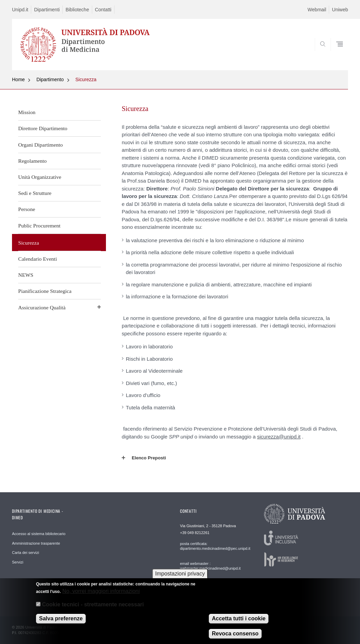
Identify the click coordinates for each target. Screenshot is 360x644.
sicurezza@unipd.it (279, 437)
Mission (27, 112)
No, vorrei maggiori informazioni (101, 591)
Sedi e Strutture (35, 193)
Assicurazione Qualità (42, 307)
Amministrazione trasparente (36, 543)
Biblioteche (77, 10)
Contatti (103, 10)
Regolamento (32, 161)
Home (18, 79)
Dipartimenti (47, 10)
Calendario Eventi (38, 259)
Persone (27, 209)
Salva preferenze (61, 619)
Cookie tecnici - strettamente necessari (93, 604)
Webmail (317, 10)
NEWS (26, 275)
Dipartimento (50, 79)
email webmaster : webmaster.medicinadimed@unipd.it (210, 566)
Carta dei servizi (26, 553)
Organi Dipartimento (40, 145)
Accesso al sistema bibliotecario (39, 534)
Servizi (18, 562)
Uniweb (340, 10)
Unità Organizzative (40, 177)
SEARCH (320, 54)
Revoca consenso (235, 634)
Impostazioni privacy (180, 574)
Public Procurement (39, 226)
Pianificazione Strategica (45, 291)
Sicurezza (86, 79)
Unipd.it (20, 10)
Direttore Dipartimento (43, 128)
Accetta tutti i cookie (239, 619)
